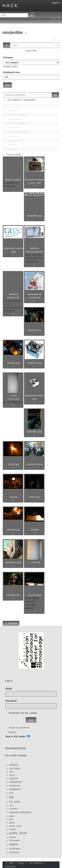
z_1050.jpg (35, 562)
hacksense (15, 786)
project (13, 829)
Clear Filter (31, 51)
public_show (18, 833)
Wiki (10, 863)
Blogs (20, 863)
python (13, 837)
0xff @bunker (13, 595)
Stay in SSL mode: (16, 736)
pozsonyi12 (12, 136)
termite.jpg (13, 464)
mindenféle (13, 33)
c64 (11, 772)
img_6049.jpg (35, 595)
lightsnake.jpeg (34, 432)
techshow (14, 852)
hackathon (15, 782)
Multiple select (10, 67)
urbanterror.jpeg (35, 464)
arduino (14, 765)
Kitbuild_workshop (15, 123)
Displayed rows (11, 72)
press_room (15, 826)
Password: (11, 701)
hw (11, 797)
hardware (15, 789)
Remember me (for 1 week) (21, 713)
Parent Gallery (12, 155)
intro (11, 805)
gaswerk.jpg (13, 530)
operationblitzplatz (20, 812)
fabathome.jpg (35, 363)
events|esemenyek (16, 115)
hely (11, 793)
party (12, 816)
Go (55, 95)
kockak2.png (35, 330)
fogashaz (14, 778)
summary (15, 849)
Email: (9, 689)
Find (7, 85)
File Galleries (14, 100)
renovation (14, 840)
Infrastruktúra (13, 119)
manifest (13, 809)
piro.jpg (13, 497)
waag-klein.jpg (35, 216)
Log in (56, 3)
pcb (11, 819)
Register (12, 732)
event (12, 775)
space (13, 844)
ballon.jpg (35, 497)
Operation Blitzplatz (16, 132)
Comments (11, 623)
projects (10, 145)
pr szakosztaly (13, 140)
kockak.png (13, 363)
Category (8, 57)
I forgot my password (19, 728)
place (12, 823)
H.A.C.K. (10, 5)
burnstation (15, 768)
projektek (11, 149)
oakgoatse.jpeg (13, 562)
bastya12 (11, 110)
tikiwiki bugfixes (13, 180)
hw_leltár (15, 802)
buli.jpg (35, 530)
